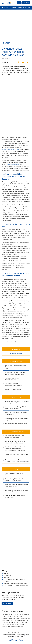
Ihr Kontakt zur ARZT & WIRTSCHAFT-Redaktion (14, 580)
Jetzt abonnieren (15, 353)
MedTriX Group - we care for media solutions (17, 585)
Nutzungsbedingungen (8, 635)
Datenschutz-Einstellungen (16, 636)
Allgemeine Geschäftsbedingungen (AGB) (15, 583)
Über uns (6, 573)
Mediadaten (7, 575)
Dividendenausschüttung (12, 165)
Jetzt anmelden (7, 603)
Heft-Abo (28, 635)
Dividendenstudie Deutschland (11, 149)
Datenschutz (20, 635)
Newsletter (7, 577)
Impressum (23, 633)
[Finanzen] (14, 8)
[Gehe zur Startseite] (5, 8)
